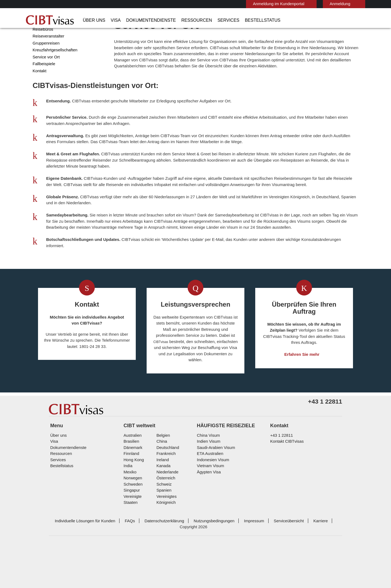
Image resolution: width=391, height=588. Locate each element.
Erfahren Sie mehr (302, 381)
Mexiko (130, 515)
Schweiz (163, 527)
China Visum (207, 478)
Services (210, 20)
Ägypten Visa (208, 515)
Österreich (165, 521)
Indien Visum (208, 484)
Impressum (242, 557)
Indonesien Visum (212, 503)
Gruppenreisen (45, 64)
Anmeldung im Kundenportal (255, 4)
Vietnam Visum (209, 509)
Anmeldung (313, 4)
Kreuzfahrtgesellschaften (54, 71)
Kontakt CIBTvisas (286, 484)
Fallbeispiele (43, 85)
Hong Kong (133, 503)
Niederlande (166, 515)
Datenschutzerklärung (156, 557)
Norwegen (133, 521)
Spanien (163, 533)
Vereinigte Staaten (140, 539)
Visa (111, 20)
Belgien (163, 478)
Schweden (133, 527)
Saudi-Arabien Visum (214, 490)
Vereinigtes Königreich (175, 539)
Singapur (131, 533)
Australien (132, 478)
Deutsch (350, 3)
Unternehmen (45, 37)
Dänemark (132, 490)
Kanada (162, 509)
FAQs (123, 557)
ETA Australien (209, 496)
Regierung (41, 43)
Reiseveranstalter (48, 57)
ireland (162, 503)
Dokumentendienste (143, 20)
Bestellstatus (240, 20)
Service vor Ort (45, 78)
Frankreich (165, 496)
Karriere (306, 557)
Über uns (92, 20)
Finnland (131, 496)
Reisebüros (42, 50)
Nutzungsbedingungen (204, 557)
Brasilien (131, 484)
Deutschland (167, 490)
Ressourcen (183, 20)
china (161, 484)
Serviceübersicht (275, 557)
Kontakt (40, 92)
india (128, 509)
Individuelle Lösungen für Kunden (81, 557)
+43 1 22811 (280, 478)
